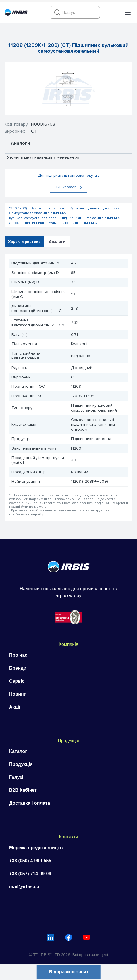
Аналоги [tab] (57, 242)
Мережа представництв (36, 848)
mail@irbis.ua (24, 887)
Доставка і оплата (30, 803)
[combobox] (75, 12)
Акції (15, 707)
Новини (18, 694)
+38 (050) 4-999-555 (30, 861)
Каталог (18, 751)
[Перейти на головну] (16, 14)
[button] (128, 13)
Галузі (16, 777)
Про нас (18, 655)
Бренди (18, 668)
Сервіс (17, 681)
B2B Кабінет (23, 790)
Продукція (21, 764)
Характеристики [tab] (24, 242)
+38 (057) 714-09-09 (30, 874)
